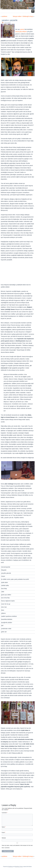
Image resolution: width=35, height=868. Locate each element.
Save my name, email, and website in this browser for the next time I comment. (17, 847)
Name (4, 827)
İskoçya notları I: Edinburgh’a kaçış (23, 16)
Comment (5, 813)
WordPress (11, 867)
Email (4, 832)
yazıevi (22, 29)
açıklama (4, 16)
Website (4, 838)
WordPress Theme (19, 867)
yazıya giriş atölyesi (21, 32)
